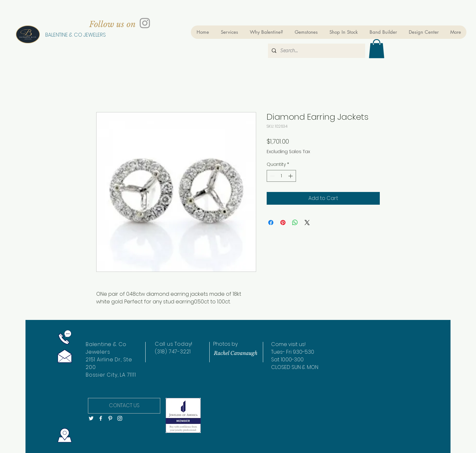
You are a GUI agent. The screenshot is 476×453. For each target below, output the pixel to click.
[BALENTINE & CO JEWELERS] (75, 35)
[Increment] (291, 176)
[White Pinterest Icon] (110, 418)
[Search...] (316, 51)
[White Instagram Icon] (120, 418)
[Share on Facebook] (271, 223)
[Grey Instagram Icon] (145, 23)
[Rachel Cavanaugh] (235, 353)
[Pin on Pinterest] (283, 223)
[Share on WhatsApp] (295, 223)
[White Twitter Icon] (91, 418)
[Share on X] (307, 223)
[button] (377, 49)
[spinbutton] (281, 176)
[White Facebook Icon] (101, 418)
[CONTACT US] (124, 406)
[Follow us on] (112, 24)
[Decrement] (272, 176)
